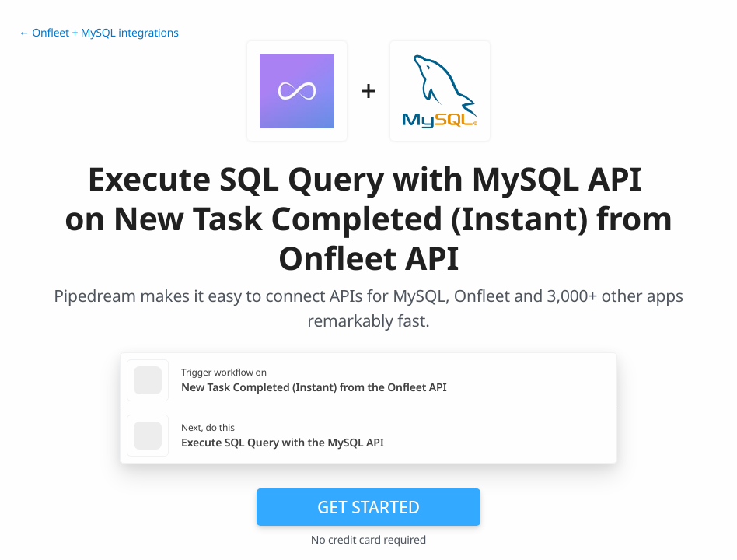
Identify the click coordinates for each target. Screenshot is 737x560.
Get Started (368, 507)
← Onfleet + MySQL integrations (99, 33)
